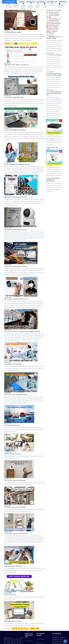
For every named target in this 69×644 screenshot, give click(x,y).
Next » (33, 629)
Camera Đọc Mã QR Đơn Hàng (14, 97)
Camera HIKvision (40, 639)
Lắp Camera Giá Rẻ (52, 20)
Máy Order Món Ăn (10, 595)
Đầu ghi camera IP (52, 32)
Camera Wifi (22, 2)
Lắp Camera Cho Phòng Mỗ (13, 364)
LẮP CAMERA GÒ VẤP (9, 2)
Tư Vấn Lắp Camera (40, 2)
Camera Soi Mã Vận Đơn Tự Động (15, 130)
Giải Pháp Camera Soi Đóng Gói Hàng (54, 37)
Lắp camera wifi (29, 641)
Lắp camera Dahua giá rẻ (54, 19)
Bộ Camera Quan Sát (53, 13)
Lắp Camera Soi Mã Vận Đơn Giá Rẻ (15, 230)
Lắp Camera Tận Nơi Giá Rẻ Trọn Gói (16, 299)
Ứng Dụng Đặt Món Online (13, 32)
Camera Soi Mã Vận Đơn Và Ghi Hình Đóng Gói (54, 93)
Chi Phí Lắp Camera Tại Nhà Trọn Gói (16, 534)
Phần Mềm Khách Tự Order (13, 621)
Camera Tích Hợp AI (52, 27)
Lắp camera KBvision (53, 14)
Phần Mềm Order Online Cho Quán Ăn (16, 65)
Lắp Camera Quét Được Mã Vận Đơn (16, 197)
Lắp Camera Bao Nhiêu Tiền (13, 566)
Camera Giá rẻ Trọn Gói (52, 2)
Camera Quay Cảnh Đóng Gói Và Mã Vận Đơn (54, 74)
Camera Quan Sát (30, 2)
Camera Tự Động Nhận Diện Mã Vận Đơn (17, 165)
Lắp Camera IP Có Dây (53, 28)
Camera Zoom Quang (52, 25)
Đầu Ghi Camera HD (52, 30)
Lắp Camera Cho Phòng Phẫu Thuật (16, 395)
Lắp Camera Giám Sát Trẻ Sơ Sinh (15, 480)
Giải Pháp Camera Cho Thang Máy (15, 507)
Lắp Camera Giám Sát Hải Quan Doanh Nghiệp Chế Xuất (22, 332)
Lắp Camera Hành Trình (12, 425)
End (38, 629)
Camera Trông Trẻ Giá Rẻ (12, 454)
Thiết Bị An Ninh (63, 2)
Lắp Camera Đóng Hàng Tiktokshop (16, 266)
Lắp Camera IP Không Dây (54, 24)
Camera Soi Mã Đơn (54, 55)
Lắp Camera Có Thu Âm (53, 22)
